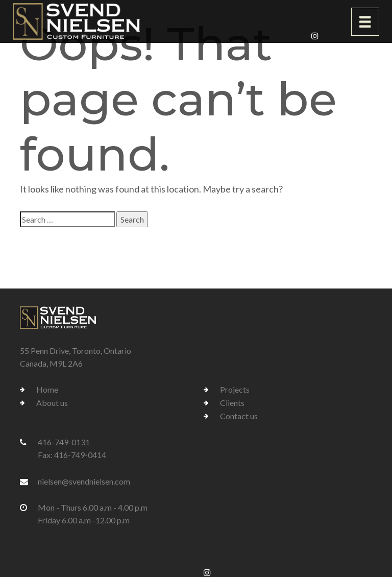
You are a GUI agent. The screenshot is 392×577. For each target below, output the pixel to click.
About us (52, 403)
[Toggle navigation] (365, 22)
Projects (235, 389)
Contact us (239, 416)
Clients (232, 403)
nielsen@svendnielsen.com (84, 481)
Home (47, 389)
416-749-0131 (64, 442)
